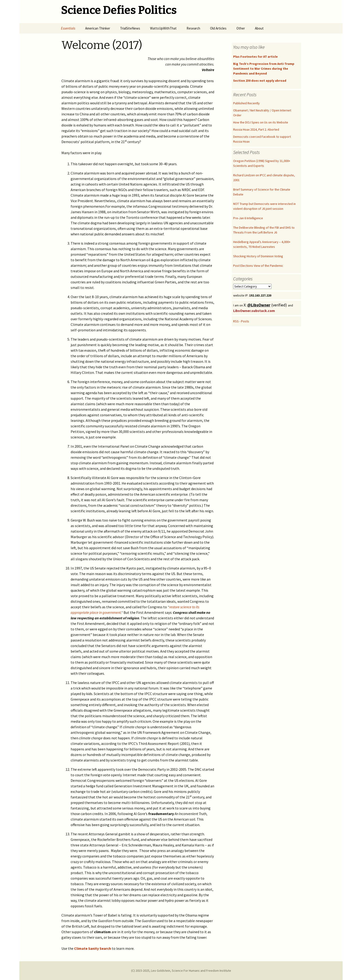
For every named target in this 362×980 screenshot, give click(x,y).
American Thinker (98, 28)
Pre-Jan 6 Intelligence (248, 218)
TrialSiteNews (130, 28)
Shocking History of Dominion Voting (258, 256)
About (259, 28)
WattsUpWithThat (163, 28)
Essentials (68, 28)
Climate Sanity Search (93, 948)
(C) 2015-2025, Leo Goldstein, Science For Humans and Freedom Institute (181, 971)
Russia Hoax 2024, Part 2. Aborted (256, 129)
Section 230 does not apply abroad (260, 81)
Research (193, 28)
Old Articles (218, 28)
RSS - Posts (241, 321)
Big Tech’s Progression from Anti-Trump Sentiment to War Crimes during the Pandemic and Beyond (264, 69)
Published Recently (246, 103)
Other (241, 28)
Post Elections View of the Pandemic (258, 266)
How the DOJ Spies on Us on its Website (261, 122)
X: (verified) (266, 305)
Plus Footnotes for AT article (255, 57)
